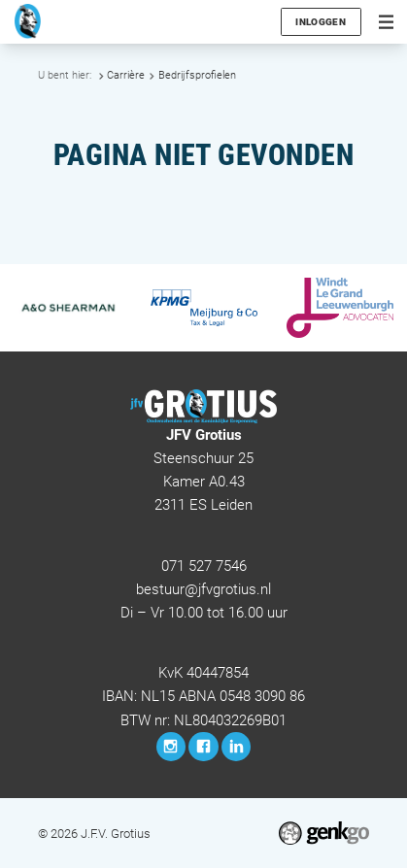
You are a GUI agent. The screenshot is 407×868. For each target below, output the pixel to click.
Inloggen (320, 22)
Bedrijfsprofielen (197, 75)
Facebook (203, 747)
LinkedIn (236, 747)
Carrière (126, 75)
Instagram (171, 747)
